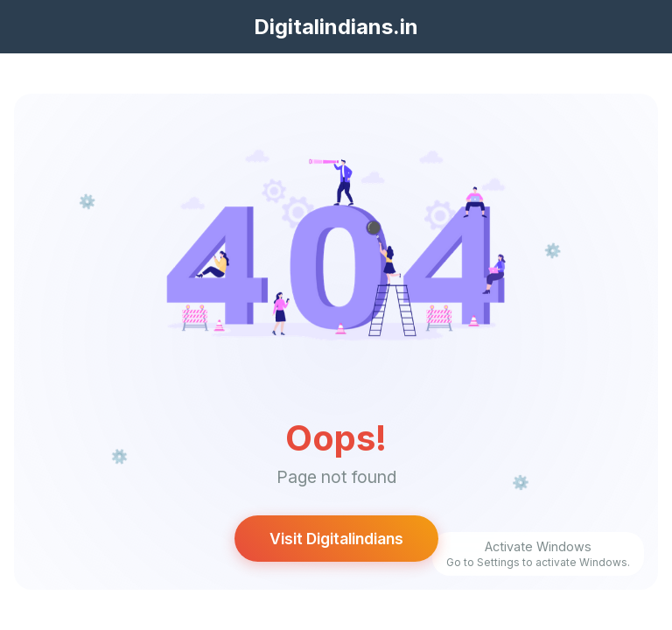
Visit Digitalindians (336, 539)
